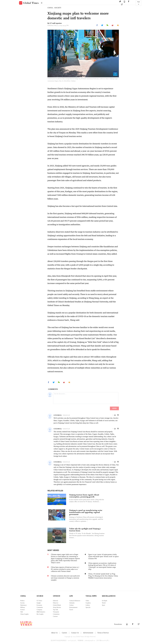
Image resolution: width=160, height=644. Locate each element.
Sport (103, 605)
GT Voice (39, 601)
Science (23, 610)
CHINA (50, 8)
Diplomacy (23, 605)
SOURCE (40, 596)
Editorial (55, 601)
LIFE (71, 596)
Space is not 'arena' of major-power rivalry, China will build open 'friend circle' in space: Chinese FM (104, 556)
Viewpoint (56, 612)
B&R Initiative (41, 612)
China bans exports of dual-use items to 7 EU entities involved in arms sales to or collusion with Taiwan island (65, 569)
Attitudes (72, 603)
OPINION (57, 596)
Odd (22, 612)
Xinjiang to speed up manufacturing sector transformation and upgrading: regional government (86, 512)
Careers (64, 633)
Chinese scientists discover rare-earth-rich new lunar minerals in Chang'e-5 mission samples (65, 578)
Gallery (88, 605)
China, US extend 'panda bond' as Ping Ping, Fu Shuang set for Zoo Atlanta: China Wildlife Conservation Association (103, 576)
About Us (54, 633)
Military (23, 607)
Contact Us (75, 633)
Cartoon (55, 616)
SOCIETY (58, 8)
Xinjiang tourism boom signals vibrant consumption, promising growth (84, 496)
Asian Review (57, 607)
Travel (71, 610)
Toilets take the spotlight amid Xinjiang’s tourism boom (85, 530)
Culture (71, 605)
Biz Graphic (40, 614)
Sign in (139, 3)
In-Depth (105, 601)
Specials (88, 607)
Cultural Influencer (75, 601)
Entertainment (73, 607)
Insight (39, 603)
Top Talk (56, 610)
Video (87, 601)
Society (22, 603)
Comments (40, 607)
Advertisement (88, 633)
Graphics (88, 603)
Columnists (56, 614)
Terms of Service (103, 633)
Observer (56, 603)
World (104, 603)
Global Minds (57, 605)
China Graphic (24, 614)
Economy (39, 605)
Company (39, 610)
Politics (22, 601)
